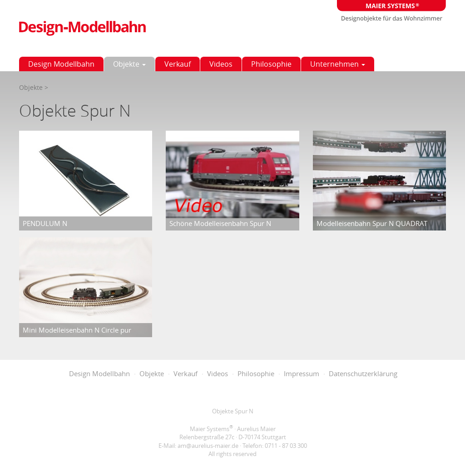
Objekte (129, 64)
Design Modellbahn (61, 64)
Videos (221, 64)
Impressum (302, 373)
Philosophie (271, 64)
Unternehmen (338, 64)
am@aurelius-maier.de (208, 446)
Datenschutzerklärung (363, 373)
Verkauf (178, 64)
